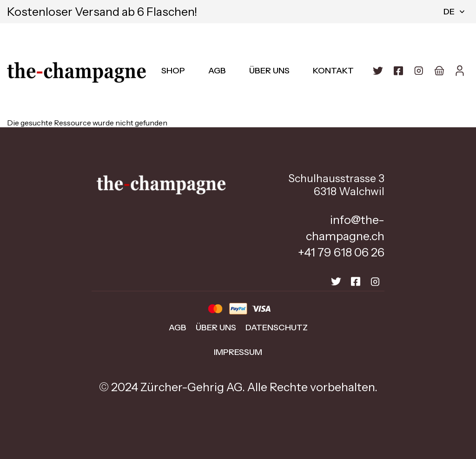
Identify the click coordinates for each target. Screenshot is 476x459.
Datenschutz (277, 328)
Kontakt (333, 71)
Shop (173, 71)
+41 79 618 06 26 (341, 252)
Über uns (269, 71)
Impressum (238, 352)
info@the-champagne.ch (345, 228)
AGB (217, 71)
